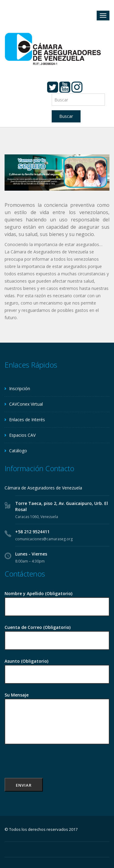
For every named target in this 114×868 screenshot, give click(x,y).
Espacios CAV (22, 435)
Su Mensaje (57, 719)
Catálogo (18, 451)
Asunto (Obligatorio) (57, 668)
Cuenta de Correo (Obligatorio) (57, 634)
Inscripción (20, 388)
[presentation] (51, 766)
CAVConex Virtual (26, 404)
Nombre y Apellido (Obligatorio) (57, 600)
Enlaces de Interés (27, 420)
